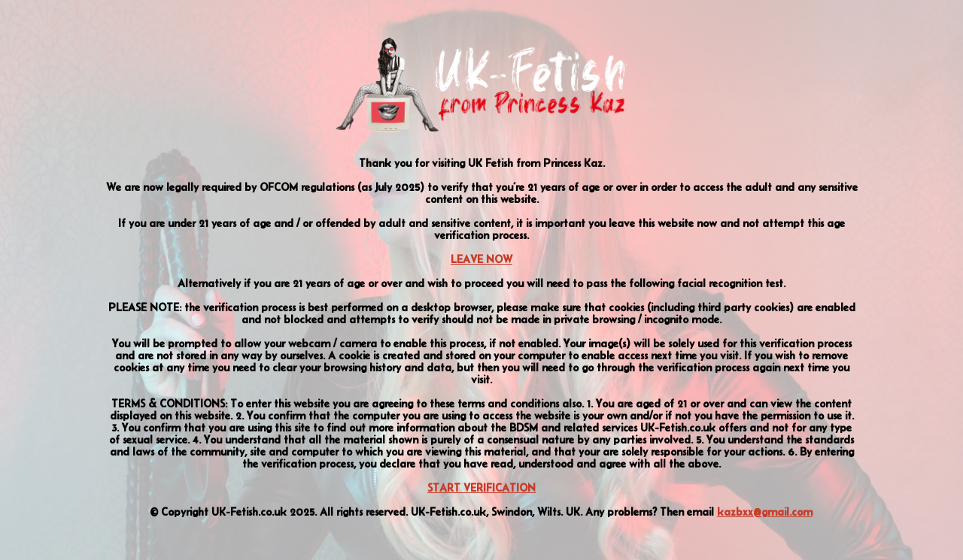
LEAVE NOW (481, 259)
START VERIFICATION (481, 488)
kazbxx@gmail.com (765, 512)
